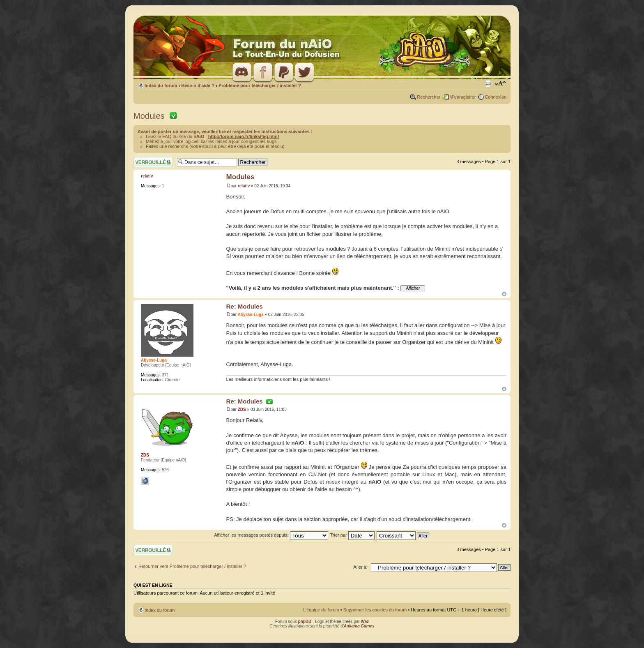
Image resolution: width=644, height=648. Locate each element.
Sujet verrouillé (153, 162)
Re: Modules (245, 306)
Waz (365, 621)
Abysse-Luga (251, 315)
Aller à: (361, 567)
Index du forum (161, 85)
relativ (244, 186)
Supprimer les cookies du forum (375, 610)
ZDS (242, 409)
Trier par (352, 535)
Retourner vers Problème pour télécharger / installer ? (192, 566)
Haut (504, 294)
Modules (151, 116)
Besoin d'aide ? (198, 85)
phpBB (305, 621)
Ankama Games (359, 626)
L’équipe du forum (321, 610)
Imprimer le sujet (488, 84)
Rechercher (429, 97)
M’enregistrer (462, 97)
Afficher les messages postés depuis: (271, 535)
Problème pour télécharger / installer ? (260, 85)
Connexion (496, 97)
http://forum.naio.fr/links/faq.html (244, 136)
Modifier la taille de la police (500, 84)
